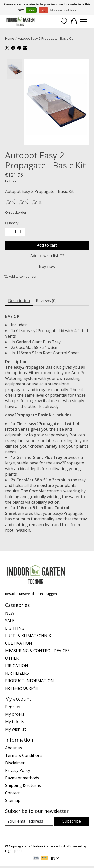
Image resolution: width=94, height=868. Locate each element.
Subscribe (72, 820)
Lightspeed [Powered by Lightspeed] (14, 850)
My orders (15, 714)
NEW (10, 612)
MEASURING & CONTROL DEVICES (37, 650)
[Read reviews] (21, 202)
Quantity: (12, 222)
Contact (12, 792)
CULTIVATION (19, 642)
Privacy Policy (18, 770)
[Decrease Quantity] (10, 231)
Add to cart (47, 244)
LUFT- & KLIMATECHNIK (28, 635)
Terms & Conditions (24, 755)
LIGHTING (15, 627)
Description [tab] (19, 300)
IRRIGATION (17, 665)
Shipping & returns (23, 785)
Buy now (47, 266)
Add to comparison (21, 276)
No (43, 10)
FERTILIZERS (17, 672)
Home (10, 38)
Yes (31, 10)
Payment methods (22, 777)
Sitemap (13, 800)
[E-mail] (29, 821)
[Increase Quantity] (20, 231)
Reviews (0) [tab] (46, 300)
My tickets (15, 721)
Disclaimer (15, 762)
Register (13, 706)
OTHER (12, 657)
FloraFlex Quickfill (21, 687)
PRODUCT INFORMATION (29, 680)
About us (14, 747)
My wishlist (15, 729)
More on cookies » (64, 10)
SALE (10, 620)
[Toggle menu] (84, 21)
